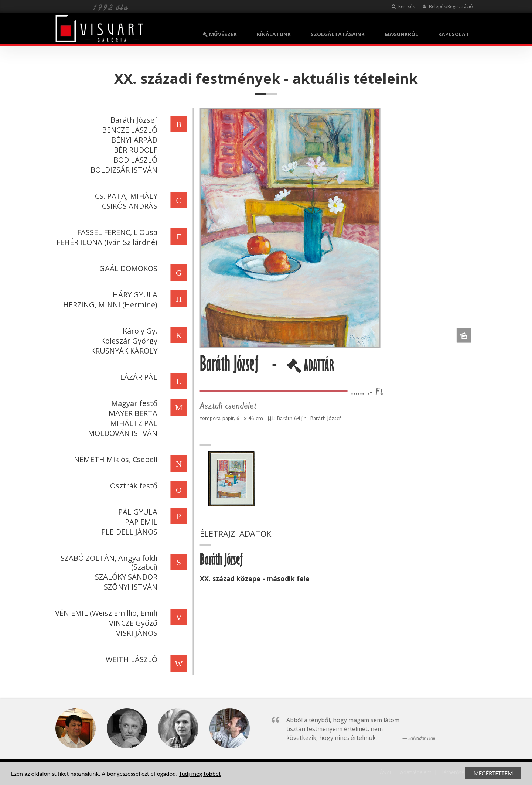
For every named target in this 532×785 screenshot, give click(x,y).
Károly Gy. (139, 331)
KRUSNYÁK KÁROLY (123, 351)
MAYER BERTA (132, 413)
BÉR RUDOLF (134, 150)
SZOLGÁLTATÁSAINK (338, 34)
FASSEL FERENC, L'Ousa (116, 232)
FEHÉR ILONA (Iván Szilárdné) (106, 242)
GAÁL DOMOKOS (127, 268)
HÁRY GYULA (134, 295)
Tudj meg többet (200, 774)
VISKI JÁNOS (136, 633)
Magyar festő (133, 403)
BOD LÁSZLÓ (134, 160)
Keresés (403, 6)
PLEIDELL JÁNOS (128, 532)
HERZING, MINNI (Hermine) (109, 305)
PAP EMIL (140, 522)
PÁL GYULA (137, 512)
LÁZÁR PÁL (138, 377)
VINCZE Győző (132, 623)
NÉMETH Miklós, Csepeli (115, 459)
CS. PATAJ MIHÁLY (125, 196)
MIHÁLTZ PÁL (133, 423)
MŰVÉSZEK (220, 34)
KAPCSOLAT (454, 34)
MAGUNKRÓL (401, 34)
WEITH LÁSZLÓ (130, 659)
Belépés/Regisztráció (448, 6)
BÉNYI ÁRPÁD (133, 140)
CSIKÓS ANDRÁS (129, 206)
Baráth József (133, 120)
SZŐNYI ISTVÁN (129, 587)
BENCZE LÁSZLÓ (129, 130)
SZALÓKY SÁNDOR (125, 577)
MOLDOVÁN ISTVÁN (122, 433)
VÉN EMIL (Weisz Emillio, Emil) (105, 613)
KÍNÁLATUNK (274, 34)
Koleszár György (128, 341)
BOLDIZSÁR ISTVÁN (123, 170)
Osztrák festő (133, 486)
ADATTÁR (311, 368)
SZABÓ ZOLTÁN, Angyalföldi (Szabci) (108, 562)
